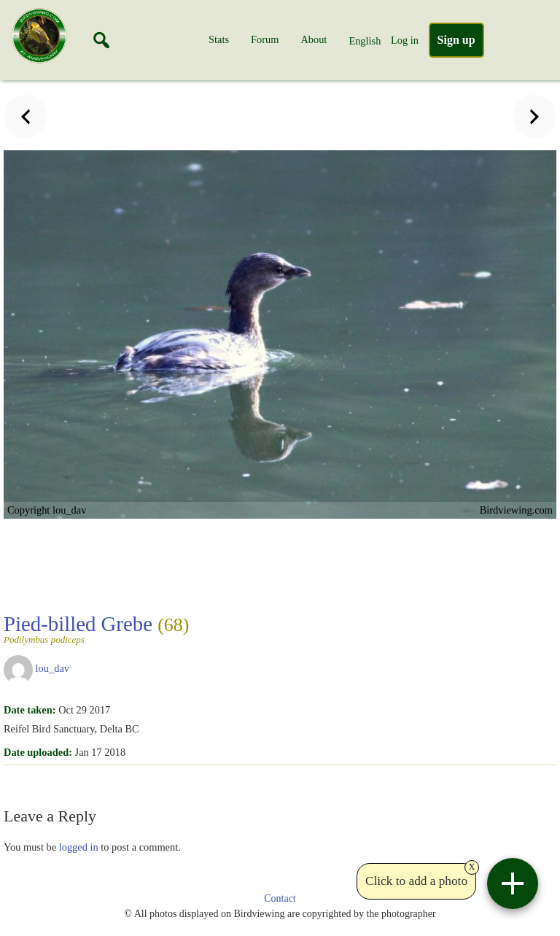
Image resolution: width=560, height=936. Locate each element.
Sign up (456, 40)
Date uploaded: (38, 752)
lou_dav (52, 668)
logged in (79, 847)
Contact (280, 898)
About (314, 39)
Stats (219, 39)
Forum (265, 39)
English (365, 41)
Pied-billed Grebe (96, 628)
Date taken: (30, 710)
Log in (405, 40)
